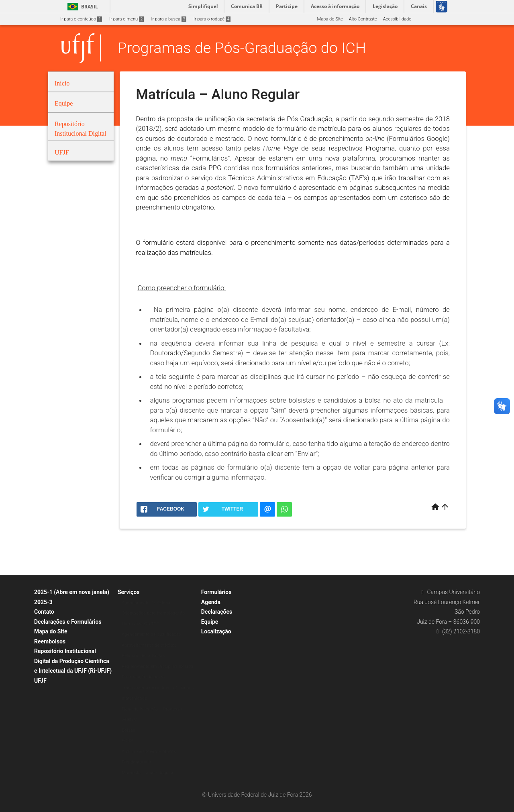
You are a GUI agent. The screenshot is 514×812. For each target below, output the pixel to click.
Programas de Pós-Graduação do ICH (242, 48)
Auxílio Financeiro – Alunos (149, 752)
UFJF (40, 681)
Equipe (210, 622)
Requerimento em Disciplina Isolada (158, 666)
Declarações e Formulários (68, 622)
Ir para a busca (169, 19)
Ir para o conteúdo (81, 19)
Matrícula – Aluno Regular (148, 773)
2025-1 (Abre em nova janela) (72, 592)
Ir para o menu (126, 19)
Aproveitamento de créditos (149, 645)
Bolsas (128, 730)
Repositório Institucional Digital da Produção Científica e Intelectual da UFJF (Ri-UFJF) (73, 661)
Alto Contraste (363, 19)
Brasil (81, 7)
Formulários (216, 592)
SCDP (127, 741)
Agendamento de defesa (146, 603)
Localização (216, 631)
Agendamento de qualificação (151, 634)
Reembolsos (50, 641)
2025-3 (43, 602)
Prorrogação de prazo (143, 677)
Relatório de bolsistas (143, 656)
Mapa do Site (330, 19)
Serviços (129, 592)
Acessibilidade (397, 19)
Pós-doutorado (136, 762)
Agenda (211, 602)
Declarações (217, 612)
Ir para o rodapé (212, 19)
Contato (44, 612)
